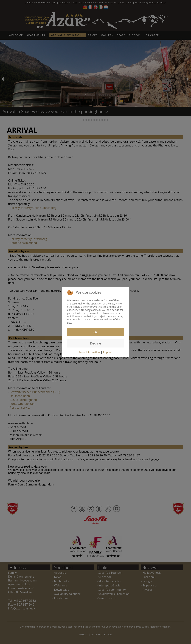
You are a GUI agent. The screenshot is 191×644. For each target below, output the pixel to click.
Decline (95, 343)
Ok (95, 332)
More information (89, 352)
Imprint (107, 352)
